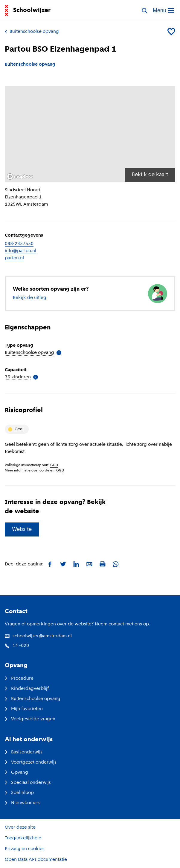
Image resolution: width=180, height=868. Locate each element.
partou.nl (14, 258)
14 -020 (17, 646)
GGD (54, 465)
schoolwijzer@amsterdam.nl (38, 636)
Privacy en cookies (25, 849)
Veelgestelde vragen (30, 719)
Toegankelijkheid (23, 838)
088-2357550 (19, 244)
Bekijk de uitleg (30, 298)
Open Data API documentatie (36, 860)
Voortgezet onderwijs (31, 762)
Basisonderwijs (24, 752)
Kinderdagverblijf (27, 689)
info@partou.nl (20, 251)
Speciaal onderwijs (28, 783)
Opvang (16, 773)
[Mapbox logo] (20, 176)
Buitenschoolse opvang (32, 32)
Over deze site (20, 827)
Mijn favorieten (24, 709)
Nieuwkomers (23, 803)
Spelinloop (19, 793)
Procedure (19, 679)
